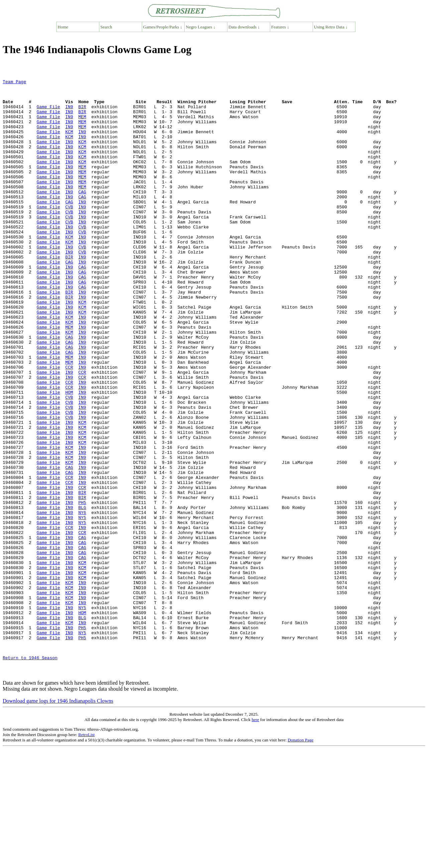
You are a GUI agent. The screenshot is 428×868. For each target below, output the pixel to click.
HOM (69, 455)
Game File (48, 113)
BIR (82, 113)
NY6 (82, 599)
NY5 (82, 605)
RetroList (86, 854)
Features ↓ (280, 27)
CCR (69, 425)
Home (63, 27)
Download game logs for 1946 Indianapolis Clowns (58, 820)
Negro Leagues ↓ (201, 27)
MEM (82, 125)
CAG (82, 215)
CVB (69, 233)
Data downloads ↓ (244, 27)
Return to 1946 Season (30, 774)
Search (106, 27)
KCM (69, 143)
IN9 (69, 113)
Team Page (14, 82)
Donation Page (300, 859)
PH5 (82, 587)
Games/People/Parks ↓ (163, 27)
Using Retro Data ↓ (331, 27)
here (255, 839)
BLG (82, 593)
